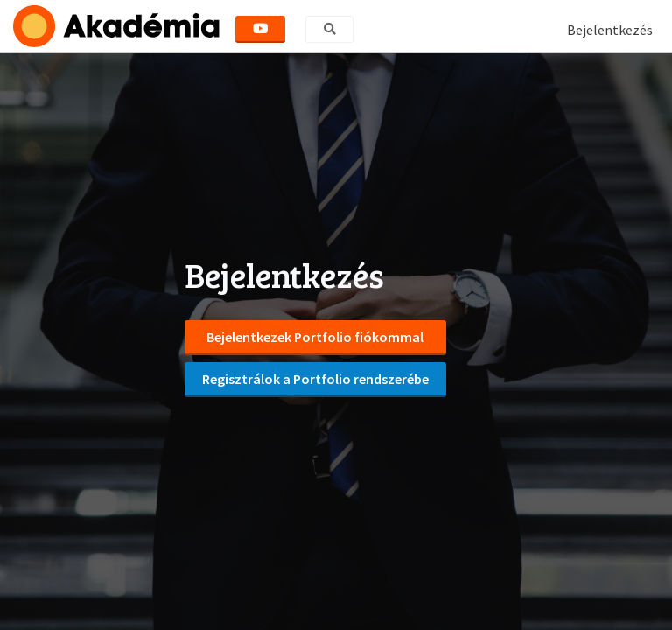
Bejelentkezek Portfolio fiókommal (315, 337)
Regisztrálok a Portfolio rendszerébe (315, 379)
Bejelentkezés (610, 30)
